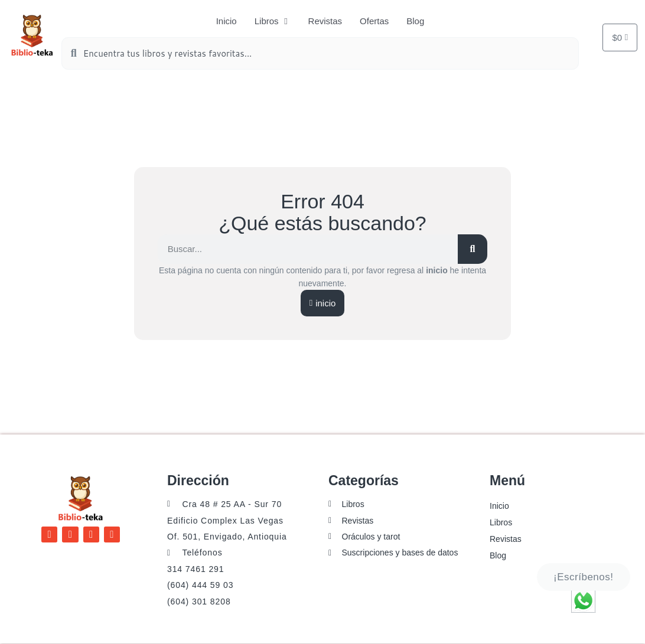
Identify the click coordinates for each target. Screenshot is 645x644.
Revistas (506, 539)
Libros (501, 522)
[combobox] (320, 53)
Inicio (499, 506)
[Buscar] (473, 249)
